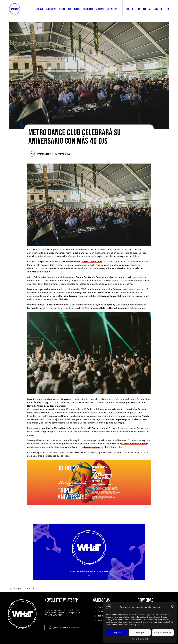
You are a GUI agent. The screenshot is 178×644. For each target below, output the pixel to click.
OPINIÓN (62, 9)
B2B (70, 9)
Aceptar (116, 633)
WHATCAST (100, 9)
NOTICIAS (40, 9)
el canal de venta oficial (134, 444)
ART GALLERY (112, 9)
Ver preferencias (163, 633)
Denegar (140, 633)
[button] (172, 607)
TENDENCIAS (88, 9)
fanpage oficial (92, 447)
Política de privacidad (140, 639)
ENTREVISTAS (51, 9)
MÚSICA (77, 9)
